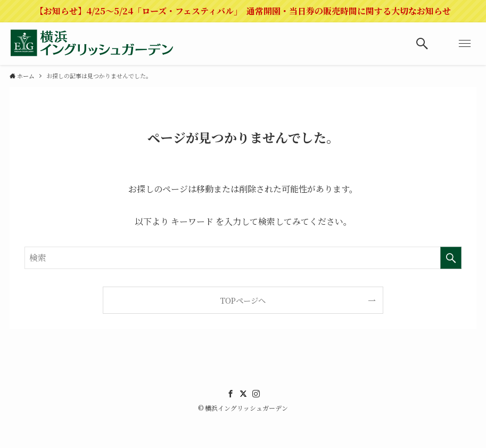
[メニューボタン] (465, 44)
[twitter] (243, 394)
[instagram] (256, 394)
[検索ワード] (243, 258)
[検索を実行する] (451, 258)
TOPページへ (243, 300)
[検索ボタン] (422, 44)
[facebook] (230, 394)
